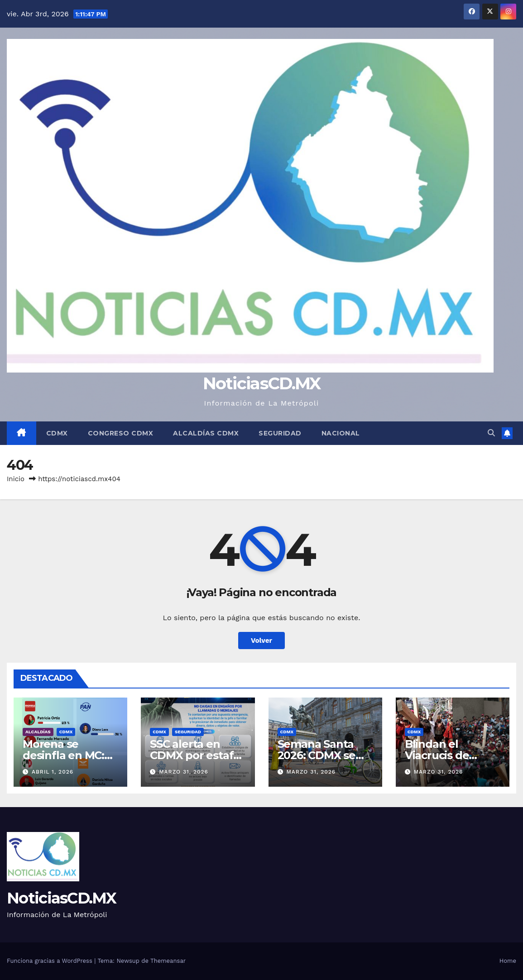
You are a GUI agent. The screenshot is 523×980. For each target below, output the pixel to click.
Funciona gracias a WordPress (50, 961)
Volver (261, 641)
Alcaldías (38, 732)
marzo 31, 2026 (184, 772)
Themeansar (168, 961)
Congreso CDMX (121, 433)
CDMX (57, 433)
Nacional (341, 433)
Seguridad (280, 433)
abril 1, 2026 (53, 772)
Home (508, 961)
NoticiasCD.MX (262, 383)
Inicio (16, 479)
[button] (491, 433)
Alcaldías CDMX (206, 433)
